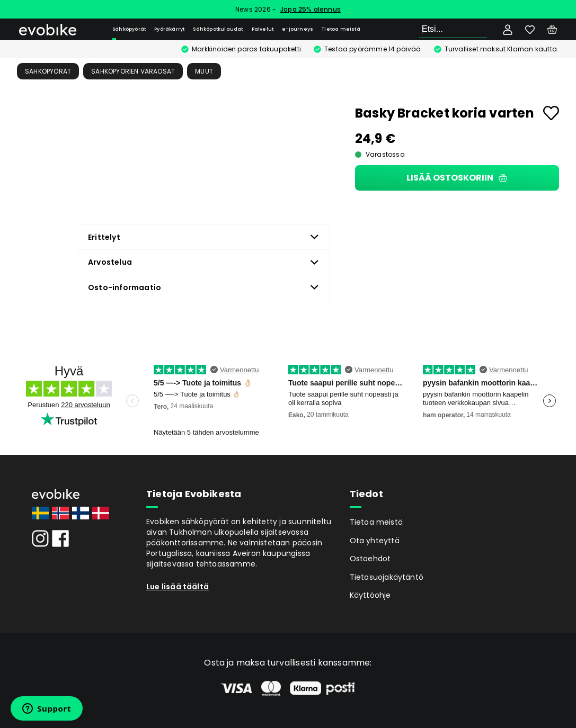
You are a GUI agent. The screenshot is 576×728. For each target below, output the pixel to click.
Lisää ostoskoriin (457, 178)
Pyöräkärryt (169, 29)
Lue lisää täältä (178, 587)
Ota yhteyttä (375, 541)
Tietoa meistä (341, 29)
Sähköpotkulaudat (218, 29)
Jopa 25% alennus (311, 9)
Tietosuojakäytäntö (387, 577)
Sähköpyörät (129, 29)
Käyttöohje (370, 595)
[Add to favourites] (551, 113)
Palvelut (263, 29)
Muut (204, 71)
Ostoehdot (370, 559)
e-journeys (298, 29)
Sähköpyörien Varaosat (133, 71)
